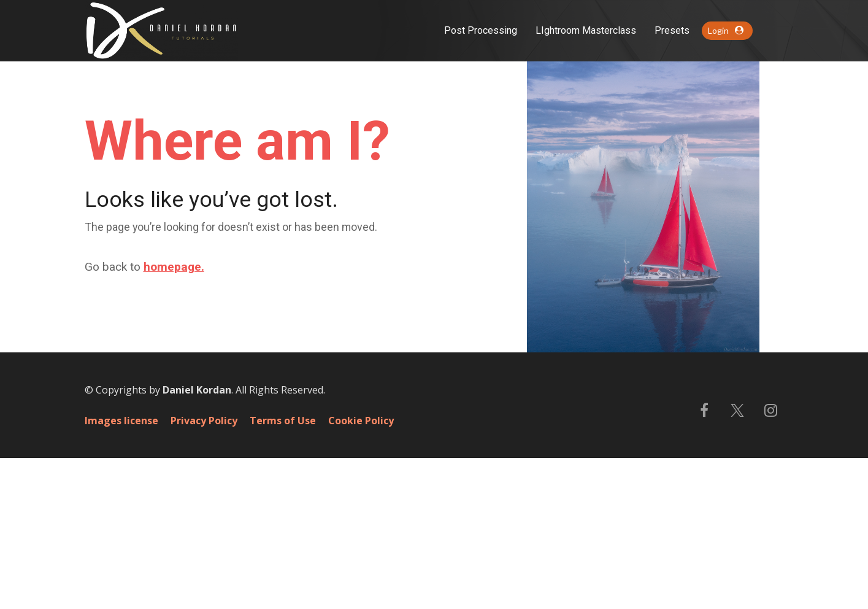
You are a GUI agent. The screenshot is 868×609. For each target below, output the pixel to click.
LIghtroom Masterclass (586, 30)
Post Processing (481, 30)
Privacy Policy (204, 572)
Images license (121, 572)
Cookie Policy (361, 572)
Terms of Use (283, 572)
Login (726, 30)
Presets (672, 30)
